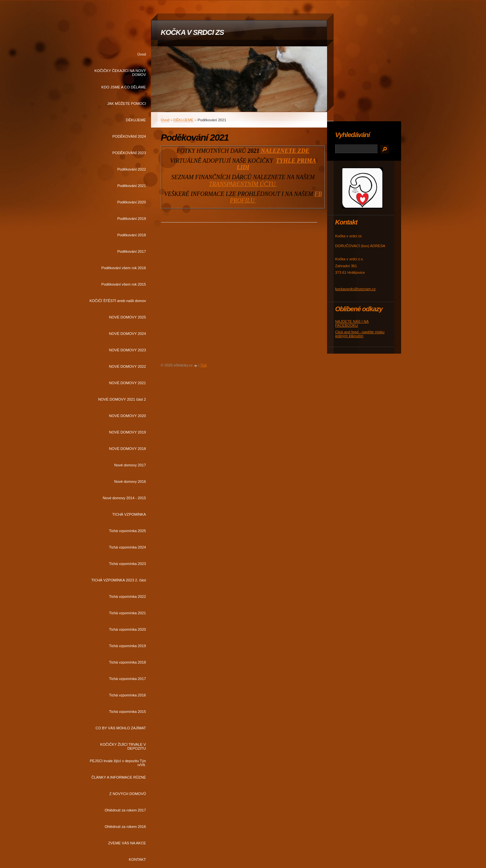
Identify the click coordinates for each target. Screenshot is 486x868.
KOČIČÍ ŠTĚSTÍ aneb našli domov (118, 301)
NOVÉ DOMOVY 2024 (127, 334)
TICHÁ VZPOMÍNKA (129, 514)
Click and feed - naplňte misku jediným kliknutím (360, 334)
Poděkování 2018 (131, 235)
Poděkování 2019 (131, 219)
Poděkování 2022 (131, 169)
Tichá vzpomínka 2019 (127, 646)
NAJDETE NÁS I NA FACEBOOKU (352, 323)
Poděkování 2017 (131, 251)
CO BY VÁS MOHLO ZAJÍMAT (121, 728)
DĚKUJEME (136, 120)
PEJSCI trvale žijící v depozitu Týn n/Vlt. (118, 763)
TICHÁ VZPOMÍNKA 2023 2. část (118, 580)
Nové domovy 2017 (130, 465)
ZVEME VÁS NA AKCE (127, 843)
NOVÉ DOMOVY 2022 (127, 366)
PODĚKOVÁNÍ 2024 (129, 136)
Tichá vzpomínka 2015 (127, 712)
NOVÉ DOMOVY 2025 (127, 317)
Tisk (203, 365)
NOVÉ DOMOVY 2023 (127, 350)
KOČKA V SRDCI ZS (192, 32)
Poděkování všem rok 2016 (124, 268)
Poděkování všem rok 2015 (124, 284)
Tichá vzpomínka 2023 (127, 564)
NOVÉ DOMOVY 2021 (127, 383)
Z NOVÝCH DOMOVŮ (128, 794)
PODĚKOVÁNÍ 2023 (129, 153)
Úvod (141, 54)
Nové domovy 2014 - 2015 (124, 498)
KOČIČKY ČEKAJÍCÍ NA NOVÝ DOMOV (120, 73)
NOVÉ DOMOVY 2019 (127, 432)
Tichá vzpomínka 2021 (127, 613)
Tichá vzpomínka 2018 (127, 662)
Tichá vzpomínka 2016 (127, 695)
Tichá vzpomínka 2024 (127, 547)
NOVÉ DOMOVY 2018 (127, 449)
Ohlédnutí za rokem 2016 (125, 827)
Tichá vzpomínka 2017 (127, 679)
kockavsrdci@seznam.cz (356, 289)
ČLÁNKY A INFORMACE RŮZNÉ (119, 777)
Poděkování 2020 (131, 202)
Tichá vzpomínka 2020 (127, 629)
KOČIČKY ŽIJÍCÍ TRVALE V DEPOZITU (123, 746)
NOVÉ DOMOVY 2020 (127, 416)
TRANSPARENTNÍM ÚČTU (243, 184)
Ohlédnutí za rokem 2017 (125, 810)
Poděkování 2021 (131, 186)
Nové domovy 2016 (130, 481)
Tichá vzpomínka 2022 (127, 597)
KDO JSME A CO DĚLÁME (124, 87)
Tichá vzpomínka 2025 (127, 531)
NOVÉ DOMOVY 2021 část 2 (122, 399)
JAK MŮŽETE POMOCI (126, 104)
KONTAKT (137, 859)
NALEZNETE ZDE (284, 151)
